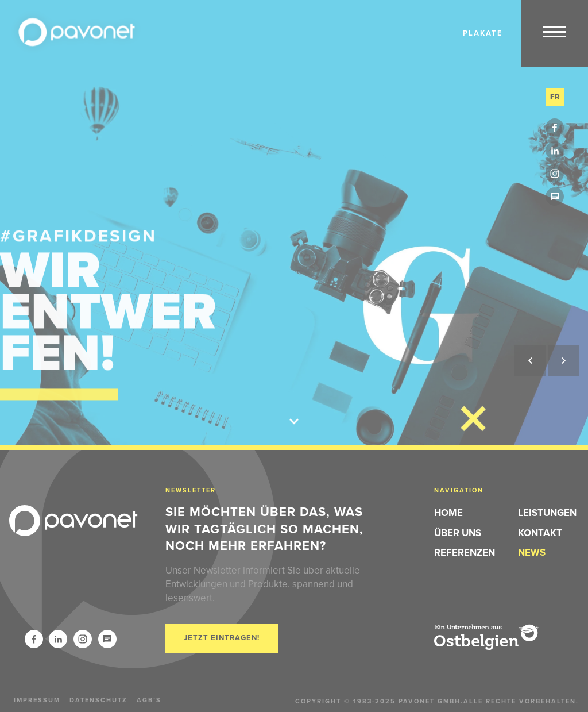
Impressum (37, 700)
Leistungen (547, 513)
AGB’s (149, 700)
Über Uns (458, 533)
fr (555, 97)
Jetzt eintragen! (222, 638)
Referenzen (465, 553)
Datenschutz (98, 700)
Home (448, 513)
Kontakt (540, 533)
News (532, 553)
